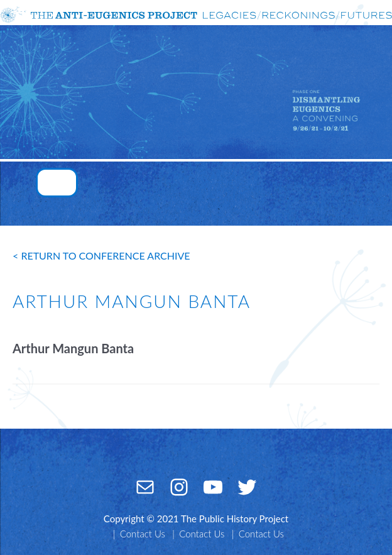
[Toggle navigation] (57, 183)
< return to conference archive (101, 256)
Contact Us (143, 534)
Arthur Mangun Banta (73, 348)
